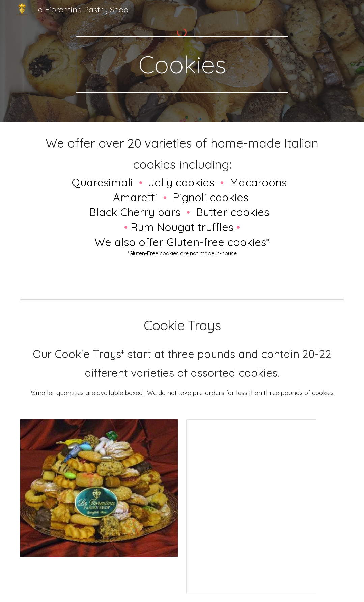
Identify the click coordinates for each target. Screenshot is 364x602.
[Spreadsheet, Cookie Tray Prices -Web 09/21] (251, 507)
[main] (182, 64)
